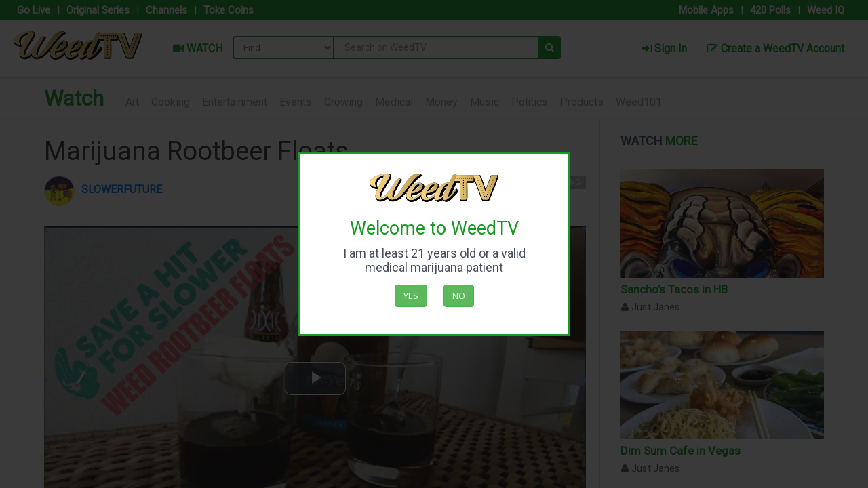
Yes (411, 296)
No (459, 296)
